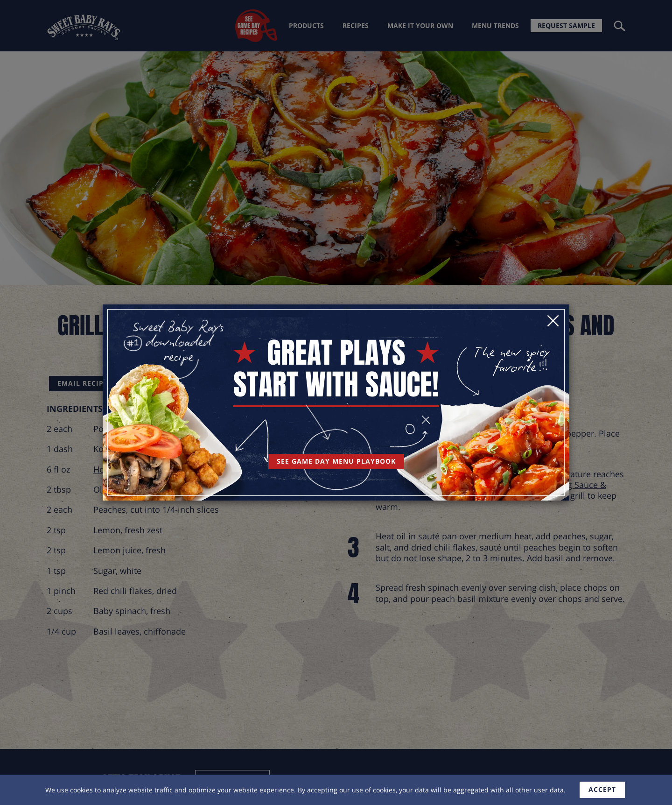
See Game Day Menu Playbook (336, 461)
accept (602, 789)
